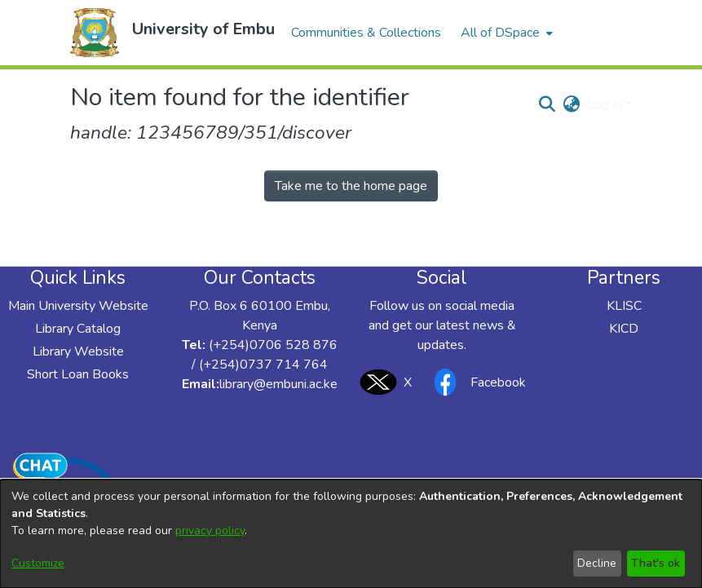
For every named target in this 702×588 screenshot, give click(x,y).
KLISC (624, 306)
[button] (95, 33)
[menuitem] (505, 33)
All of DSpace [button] (500, 33)
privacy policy (210, 531)
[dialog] (351, 534)
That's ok (656, 563)
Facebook (475, 382)
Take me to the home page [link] (351, 186)
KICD (624, 329)
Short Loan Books (78, 374)
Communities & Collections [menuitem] (366, 33)
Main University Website (78, 306)
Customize (38, 563)
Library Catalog (78, 329)
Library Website (78, 351)
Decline (597, 563)
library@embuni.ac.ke (278, 384)
